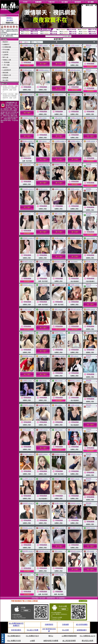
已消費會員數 (7, 47)
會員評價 (6, 52)
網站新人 (6, 67)
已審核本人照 (7, 75)
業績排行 (6, 42)
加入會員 (10, 20)
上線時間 (6, 55)
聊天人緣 (6, 57)
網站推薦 (6, 73)
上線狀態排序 (7, 70)
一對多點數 (6, 62)
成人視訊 (6, 80)
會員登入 (10, 18)
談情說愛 (6, 78)
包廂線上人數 (7, 60)
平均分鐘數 (6, 50)
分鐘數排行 (6, 44)
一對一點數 (6, 65)
